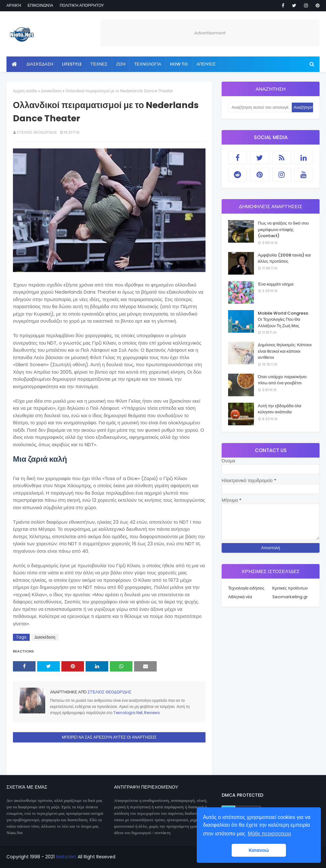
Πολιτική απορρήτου (82, 5)
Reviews (152, 713)
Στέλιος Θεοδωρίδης (37, 132)
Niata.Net (66, 857)
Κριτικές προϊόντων (290, 588)
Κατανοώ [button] (259, 850)
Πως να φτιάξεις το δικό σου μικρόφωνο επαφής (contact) (283, 229)
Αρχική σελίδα (25, 91)
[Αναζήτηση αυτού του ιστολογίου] (260, 107)
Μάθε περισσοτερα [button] (269, 834)
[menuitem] (14, 64)
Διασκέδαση (51, 91)
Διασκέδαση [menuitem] (40, 64)
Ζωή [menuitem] (121, 64)
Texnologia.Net (128, 713)
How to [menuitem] (179, 64)
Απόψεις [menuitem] (206, 64)
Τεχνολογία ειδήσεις (246, 588)
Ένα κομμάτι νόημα (276, 284)
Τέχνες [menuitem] (99, 64)
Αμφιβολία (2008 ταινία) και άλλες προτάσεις (284, 258)
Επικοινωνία (40, 5)
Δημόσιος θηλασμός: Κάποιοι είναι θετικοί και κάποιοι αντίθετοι (285, 351)
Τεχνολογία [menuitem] (148, 64)
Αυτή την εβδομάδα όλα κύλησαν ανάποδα (279, 409)
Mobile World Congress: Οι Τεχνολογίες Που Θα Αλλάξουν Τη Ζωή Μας (283, 319)
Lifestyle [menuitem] (72, 64)
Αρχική (14, 5)
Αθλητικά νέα (240, 597)
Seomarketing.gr (290, 597)
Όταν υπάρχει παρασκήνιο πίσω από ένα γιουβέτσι (282, 380)
